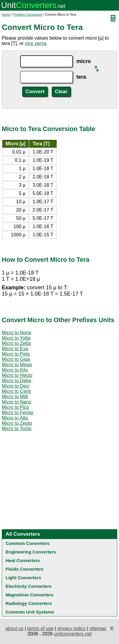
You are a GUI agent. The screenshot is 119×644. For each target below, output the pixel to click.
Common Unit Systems (30, 612)
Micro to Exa (15, 349)
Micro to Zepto (17, 423)
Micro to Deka (16, 381)
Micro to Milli (15, 397)
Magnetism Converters (30, 595)
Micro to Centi (16, 391)
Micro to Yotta (16, 338)
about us (14, 628)
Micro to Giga (16, 359)
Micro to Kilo (15, 370)
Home (6, 14)
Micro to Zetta (16, 343)
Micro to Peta (16, 354)
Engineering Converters (31, 552)
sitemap (98, 628)
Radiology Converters (29, 603)
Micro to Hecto (17, 375)
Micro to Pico (15, 407)
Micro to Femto (18, 413)
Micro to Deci (16, 386)
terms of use (41, 628)
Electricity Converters (29, 586)
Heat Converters (23, 560)
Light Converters (23, 578)
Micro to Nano (17, 402)
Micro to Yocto (17, 428)
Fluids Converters (25, 569)
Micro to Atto (15, 418)
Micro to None (17, 333)
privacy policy (72, 628)
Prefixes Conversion (28, 14)
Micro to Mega (17, 365)
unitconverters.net (73, 634)
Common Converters (28, 543)
